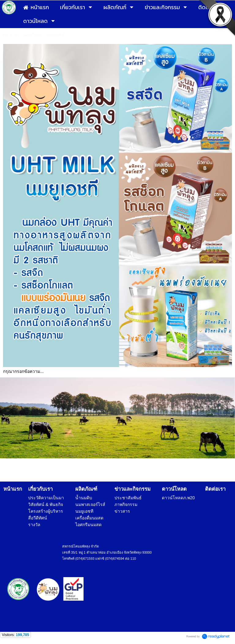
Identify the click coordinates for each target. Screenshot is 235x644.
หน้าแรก (10, 35)
